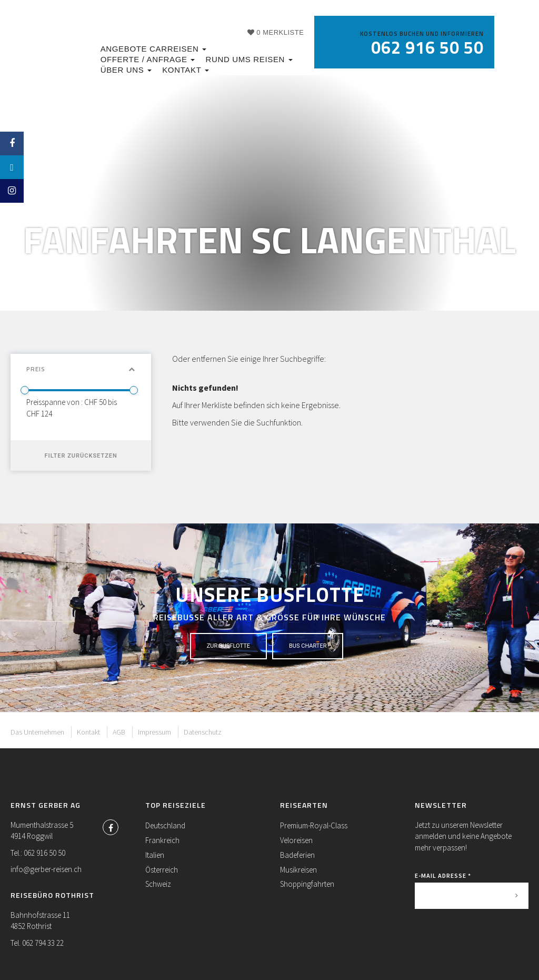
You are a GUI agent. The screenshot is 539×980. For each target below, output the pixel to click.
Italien (155, 855)
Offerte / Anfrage (148, 59)
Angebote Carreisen (154, 49)
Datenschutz (203, 732)
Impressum (154, 732)
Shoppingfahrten (307, 884)
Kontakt (186, 70)
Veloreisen (296, 840)
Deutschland (165, 825)
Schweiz (158, 884)
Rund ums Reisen (249, 59)
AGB (119, 732)
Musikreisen (298, 870)
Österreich (162, 870)
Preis (81, 369)
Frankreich (162, 840)
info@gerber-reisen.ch (46, 869)
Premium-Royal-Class (314, 825)
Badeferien (297, 855)
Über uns (126, 70)
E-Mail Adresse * (443, 875)
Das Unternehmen (37, 732)
